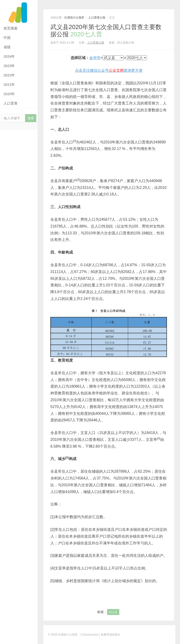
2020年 (9, 94)
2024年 (9, 56)
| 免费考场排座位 (109, 635)
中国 (7, 38)
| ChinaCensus (89, 635)
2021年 (9, 84)
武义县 (113, 612)
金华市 (95, 58)
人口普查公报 (97, 18)
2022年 (9, 75)
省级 (7, 47)
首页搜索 (11, 28)
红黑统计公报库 (19, 12)
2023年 (9, 66)
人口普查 (11, 103)
